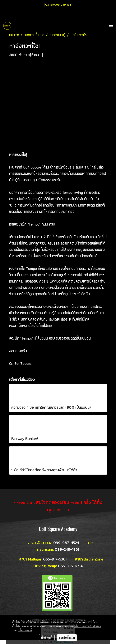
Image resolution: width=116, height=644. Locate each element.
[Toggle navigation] (111, 26)
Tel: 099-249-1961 (61, 5)
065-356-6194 (70, 566)
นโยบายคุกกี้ (25, 630)
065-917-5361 (55, 559)
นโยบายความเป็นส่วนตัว (88, 626)
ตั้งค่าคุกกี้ (47, 637)
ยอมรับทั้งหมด (67, 637)
